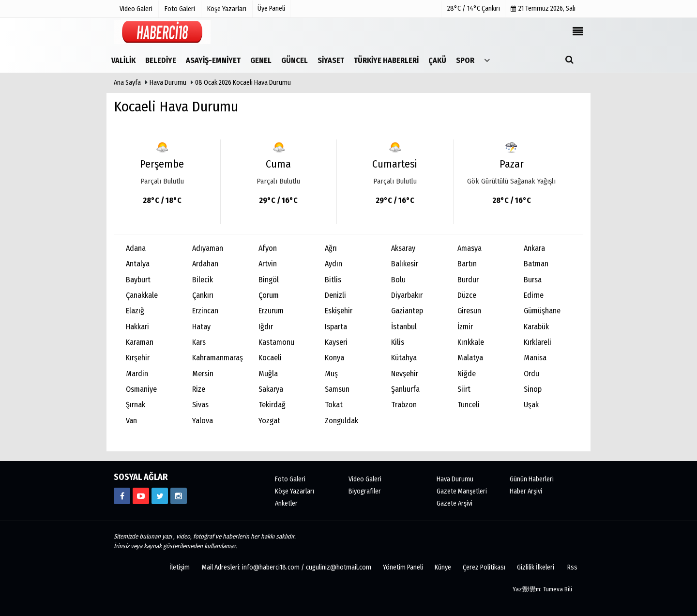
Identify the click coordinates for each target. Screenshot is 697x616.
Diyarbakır (407, 295)
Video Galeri (365, 479)
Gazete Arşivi (455, 503)
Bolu (398, 280)
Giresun (469, 311)
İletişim (180, 567)
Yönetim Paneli (403, 567)
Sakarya (271, 389)
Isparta (336, 327)
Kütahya (404, 358)
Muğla (268, 374)
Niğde (467, 374)
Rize (199, 389)
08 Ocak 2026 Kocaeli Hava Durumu (243, 83)
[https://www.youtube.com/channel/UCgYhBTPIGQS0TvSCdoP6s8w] (141, 496)
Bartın (467, 264)
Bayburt (138, 280)
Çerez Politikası (484, 567)
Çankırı (203, 295)
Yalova (203, 421)
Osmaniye (141, 389)
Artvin (268, 264)
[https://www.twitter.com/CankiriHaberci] (160, 496)
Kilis (398, 342)
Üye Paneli (271, 8)
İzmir (465, 327)
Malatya (470, 358)
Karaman (140, 342)
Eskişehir (339, 311)
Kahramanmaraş (218, 358)
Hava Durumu (169, 83)
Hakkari (137, 327)
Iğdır (266, 327)
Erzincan (205, 311)
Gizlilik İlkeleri (536, 567)
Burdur (468, 280)
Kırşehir (138, 358)
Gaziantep (407, 311)
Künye (443, 567)
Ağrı (331, 248)
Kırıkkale (471, 342)
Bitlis (333, 280)
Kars (199, 342)
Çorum (269, 295)
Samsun (337, 389)
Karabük (536, 327)
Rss (572, 567)
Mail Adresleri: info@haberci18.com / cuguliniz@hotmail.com (287, 567)
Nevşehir (405, 374)
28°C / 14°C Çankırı (474, 8)
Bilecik (203, 280)
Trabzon (404, 405)
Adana (136, 248)
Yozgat (269, 421)
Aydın (333, 264)
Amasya (470, 248)
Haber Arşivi (526, 491)
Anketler (286, 503)
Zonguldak (341, 421)
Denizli (335, 295)
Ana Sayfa (127, 83)
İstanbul (404, 327)
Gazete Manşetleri (462, 491)
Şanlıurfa (405, 389)
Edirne (534, 295)
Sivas (200, 405)
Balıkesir (405, 264)
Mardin (137, 374)
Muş (331, 374)
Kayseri (336, 342)
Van (131, 421)
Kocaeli (270, 358)
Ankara (534, 248)
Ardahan (205, 264)
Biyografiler (365, 491)
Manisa (535, 358)
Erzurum (271, 311)
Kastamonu (276, 342)
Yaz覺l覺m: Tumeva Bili (542, 589)
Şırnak (136, 405)
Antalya (138, 264)
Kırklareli (538, 342)
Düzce (467, 295)
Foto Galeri (290, 479)
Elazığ (135, 311)
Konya (334, 358)
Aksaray (403, 248)
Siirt (464, 389)
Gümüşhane (542, 311)
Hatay (201, 327)
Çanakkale (142, 295)
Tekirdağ (272, 405)
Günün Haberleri (532, 479)
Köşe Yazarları (295, 491)
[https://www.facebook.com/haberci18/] (122, 496)
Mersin (203, 374)
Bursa (533, 280)
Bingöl (269, 280)
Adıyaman (208, 248)
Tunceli (469, 405)
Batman (536, 264)
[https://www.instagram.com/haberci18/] (179, 496)
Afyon (268, 248)
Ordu (531, 374)
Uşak (531, 405)
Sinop (533, 389)
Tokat (334, 405)
